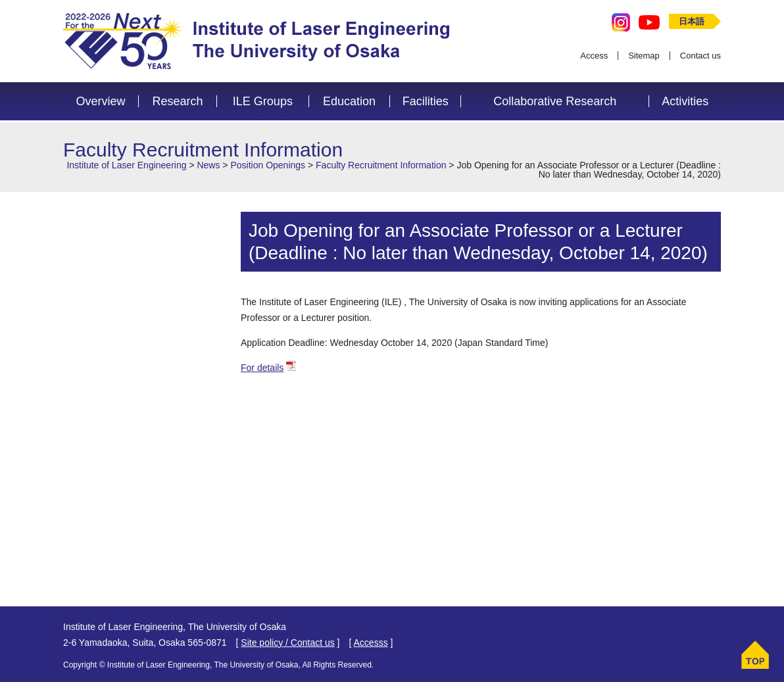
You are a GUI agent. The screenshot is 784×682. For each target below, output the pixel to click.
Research (177, 101)
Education (349, 101)
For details (262, 368)
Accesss (371, 643)
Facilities (426, 101)
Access (594, 56)
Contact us (700, 56)
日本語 (692, 21)
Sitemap (644, 56)
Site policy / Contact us (287, 643)
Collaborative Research (555, 101)
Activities (685, 101)
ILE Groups (263, 101)
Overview (101, 101)
